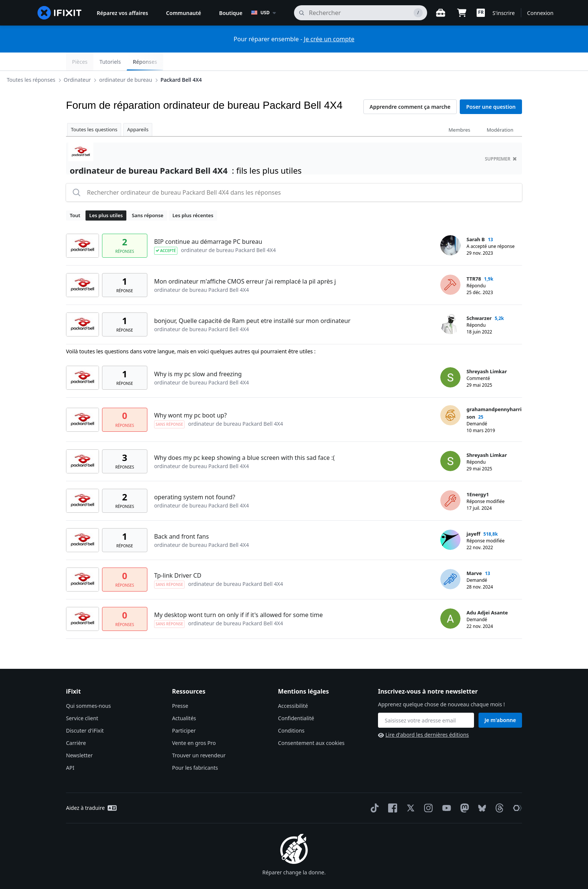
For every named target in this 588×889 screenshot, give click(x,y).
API (70, 750)
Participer (184, 713)
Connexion (540, 13)
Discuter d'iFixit (85, 713)
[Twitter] (409, 790)
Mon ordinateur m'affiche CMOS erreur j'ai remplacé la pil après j (245, 263)
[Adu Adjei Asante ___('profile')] (450, 601)
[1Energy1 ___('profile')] (450, 482)
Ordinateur (137, 61)
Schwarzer (479, 300)
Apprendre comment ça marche (410, 89)
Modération (500, 112)
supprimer (501, 141)
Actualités (184, 700)
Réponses (504, 62)
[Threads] (498, 790)
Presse (180, 688)
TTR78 (474, 261)
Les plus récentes (193, 197)
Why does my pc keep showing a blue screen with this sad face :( (244, 440)
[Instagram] (427, 790)
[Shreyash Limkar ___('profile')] (450, 359)
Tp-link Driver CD (178, 557)
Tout (75, 197)
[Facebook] (391, 790)
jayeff (473, 516)
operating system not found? (195, 479)
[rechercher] (361, 13)
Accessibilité (293, 688)
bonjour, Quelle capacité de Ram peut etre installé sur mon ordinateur (252, 303)
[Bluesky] (481, 790)
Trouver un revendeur (199, 737)
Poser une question (491, 89)
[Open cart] (462, 13)
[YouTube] (445, 790)
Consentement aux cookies (311, 725)
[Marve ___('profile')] (450, 561)
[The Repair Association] (516, 790)
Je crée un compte (329, 39)
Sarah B (476, 221)
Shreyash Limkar (487, 353)
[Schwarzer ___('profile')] (450, 306)
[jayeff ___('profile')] (450, 522)
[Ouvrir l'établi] (441, 13)
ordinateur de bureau (186, 61)
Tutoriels (469, 62)
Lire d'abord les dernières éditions (423, 717)
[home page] (60, 13)
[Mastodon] (463, 790)
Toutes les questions (94, 111)
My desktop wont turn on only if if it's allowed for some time (238, 597)
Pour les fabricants (195, 750)
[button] (481, 13)
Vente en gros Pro (194, 725)
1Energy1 (478, 476)
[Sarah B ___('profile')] (450, 227)
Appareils (138, 111)
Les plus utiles (106, 197)
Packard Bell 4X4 (241, 61)
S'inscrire (503, 13)
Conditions (291, 713)
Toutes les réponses (91, 61)
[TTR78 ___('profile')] (450, 267)
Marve (474, 555)
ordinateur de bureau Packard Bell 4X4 (229, 232)
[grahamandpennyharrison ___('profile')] (450, 397)
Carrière (76, 725)
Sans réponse (147, 197)
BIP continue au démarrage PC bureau (208, 224)
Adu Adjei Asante (487, 595)
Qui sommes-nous (88, 688)
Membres (459, 112)
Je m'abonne (500, 702)
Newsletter (79, 737)
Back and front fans (181, 518)
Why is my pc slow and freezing (198, 356)
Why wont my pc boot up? (190, 397)
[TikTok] (373, 790)
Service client (82, 700)
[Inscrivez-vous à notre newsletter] (426, 702)
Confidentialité (296, 700)
